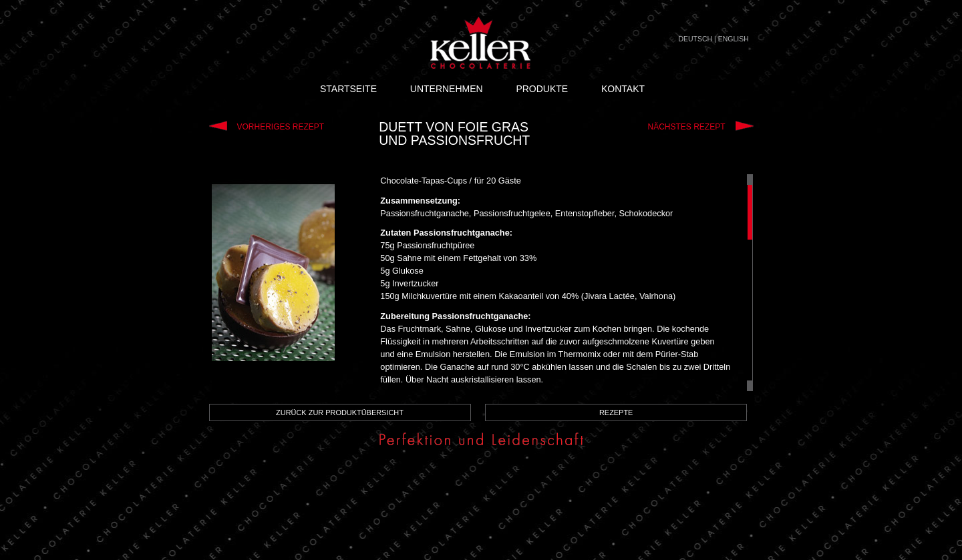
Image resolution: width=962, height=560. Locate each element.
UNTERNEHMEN (447, 89)
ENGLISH (734, 39)
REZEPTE (616, 412)
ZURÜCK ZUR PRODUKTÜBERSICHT (340, 412)
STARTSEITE (348, 89)
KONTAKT (623, 89)
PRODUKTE (542, 89)
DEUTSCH (695, 39)
